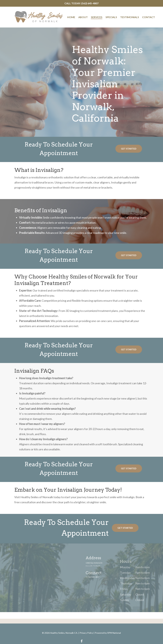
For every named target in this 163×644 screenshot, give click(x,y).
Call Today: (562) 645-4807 (81, 3)
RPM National (114, 633)
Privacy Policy (86, 633)
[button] (129, 149)
